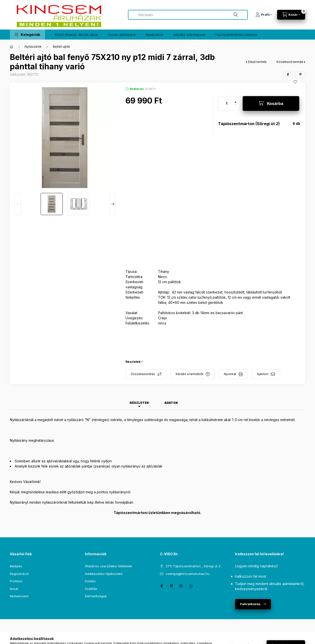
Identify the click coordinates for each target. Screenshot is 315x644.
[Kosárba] (271, 103)
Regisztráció (19, 574)
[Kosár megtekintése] (291, 15)
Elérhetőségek (96, 596)
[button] (27, 35)
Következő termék (290, 62)
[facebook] (288, 74)
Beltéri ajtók (62, 47)
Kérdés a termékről (189, 374)
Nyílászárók (155, 35)
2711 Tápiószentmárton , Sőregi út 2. (193, 566)
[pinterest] (300, 74)
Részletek (133, 362)
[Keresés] (236, 15)
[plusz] (236, 100)
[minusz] (236, 107)
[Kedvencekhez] (295, 82)
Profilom (16, 581)
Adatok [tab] (171, 403)
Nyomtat (230, 374)
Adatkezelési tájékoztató (104, 574)
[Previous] (18, 204)
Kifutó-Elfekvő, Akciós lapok (76, 35)
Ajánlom (263, 374)
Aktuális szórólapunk (189, 35)
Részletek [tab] (139, 403)
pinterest (171, 586)
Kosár (14, 589)
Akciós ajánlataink (122, 35)
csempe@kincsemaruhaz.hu (188, 574)
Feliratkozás (250, 604)
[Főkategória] (12, 47)
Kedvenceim (19, 596)
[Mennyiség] (227, 103)
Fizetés (90, 581)
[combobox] (188, 15)
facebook (161, 586)
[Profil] (264, 15)
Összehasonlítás (143, 374)
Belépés (16, 566)
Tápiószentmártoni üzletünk (236, 35)
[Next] (113, 204)
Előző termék (257, 62)
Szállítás (91, 589)
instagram (181, 586)
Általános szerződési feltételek (109, 566)
